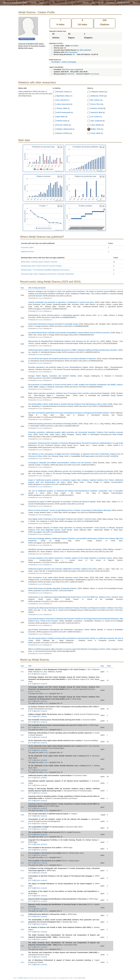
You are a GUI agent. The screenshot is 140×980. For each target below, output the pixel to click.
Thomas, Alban (62, 108)
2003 (22, 930)
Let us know (94, 74)
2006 (22, 815)
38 (74, 54)
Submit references (123, 3)
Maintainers (110, 3)
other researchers (71, 52)
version (46, 694)
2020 (22, 783)
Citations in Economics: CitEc (14, 3)
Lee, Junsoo (95, 117)
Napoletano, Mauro (63, 96)
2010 (22, 849)
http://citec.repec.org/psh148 (72, 69)
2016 (22, 777)
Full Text (31, 674)
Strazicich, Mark (97, 112)
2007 (22, 828)
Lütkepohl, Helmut (97, 92)
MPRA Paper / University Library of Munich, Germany (39, 262)
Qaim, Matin (61, 117)
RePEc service (23, 978)
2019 (22, 715)
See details (74, 46)
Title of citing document (38, 288)
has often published (84, 50)
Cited (110, 666)
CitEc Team (82, 978)
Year (23, 288)
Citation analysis (41, 674)
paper (51, 298)
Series (41, 3)
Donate (100, 3)
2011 (22, 672)
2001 (22, 915)
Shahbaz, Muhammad (64, 129)
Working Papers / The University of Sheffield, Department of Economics (45, 270)
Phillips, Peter (96, 129)
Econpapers (40, 298)
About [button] (136, 3)
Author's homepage (69, 62)
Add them (71, 74)
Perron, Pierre (96, 104)
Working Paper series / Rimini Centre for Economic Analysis (41, 266)
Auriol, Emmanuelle (63, 112)
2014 (22, 807)
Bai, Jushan (95, 100)
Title (31, 666)
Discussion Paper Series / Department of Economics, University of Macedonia (47, 274)
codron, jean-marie (63, 104)
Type (103, 666)
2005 (22, 709)
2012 (22, 855)
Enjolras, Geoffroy (63, 133)
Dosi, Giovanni (62, 100)
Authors (33, 3)
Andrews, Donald (97, 108)
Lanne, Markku (96, 125)
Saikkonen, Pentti (97, 96)
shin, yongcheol (97, 121)
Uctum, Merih (96, 133)
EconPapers (56, 62)
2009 (22, 680)
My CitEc (86, 3)
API (93, 3)
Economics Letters (27, 247)
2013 (22, 742)
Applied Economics (28, 252)
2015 (22, 878)
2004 (22, 937)
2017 (22, 735)
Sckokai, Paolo (62, 121)
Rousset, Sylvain (62, 125)
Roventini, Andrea (63, 92)
